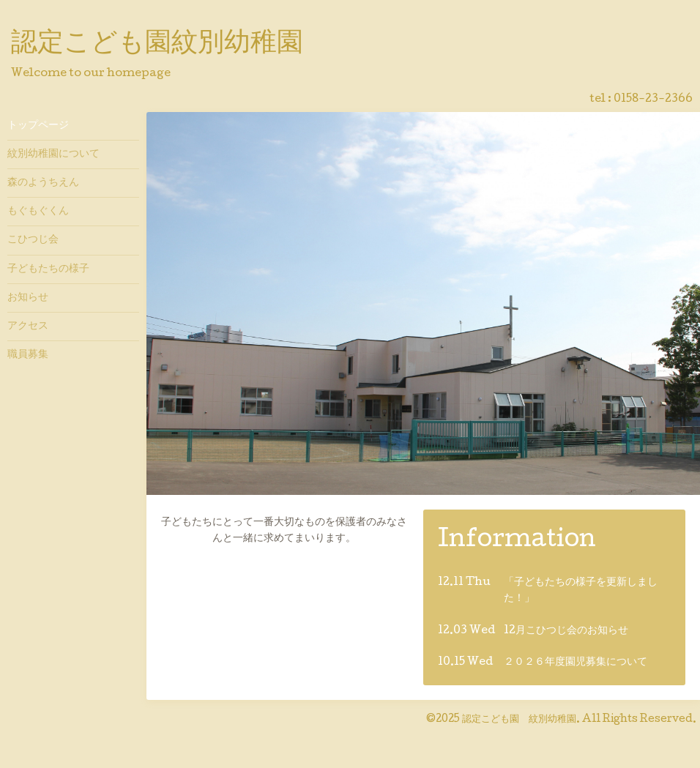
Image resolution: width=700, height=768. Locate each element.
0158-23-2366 (653, 100)
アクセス (28, 327)
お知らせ (28, 298)
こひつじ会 (33, 240)
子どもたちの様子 (48, 269)
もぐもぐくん (38, 212)
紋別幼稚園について (53, 154)
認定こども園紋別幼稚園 (157, 45)
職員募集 (28, 355)
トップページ (38, 126)
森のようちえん (43, 183)
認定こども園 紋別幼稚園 (519, 720)
